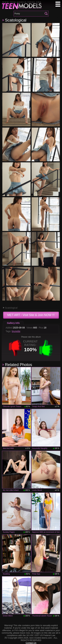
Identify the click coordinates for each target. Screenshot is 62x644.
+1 (46, 348)
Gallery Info (13, 323)
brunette (16, 331)
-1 (15, 348)
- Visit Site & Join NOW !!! (31, 315)
